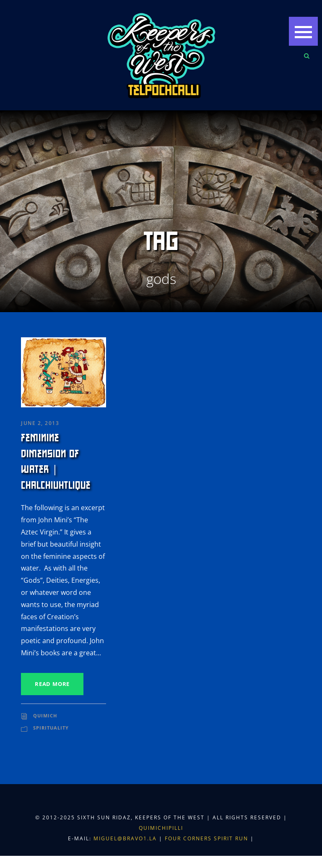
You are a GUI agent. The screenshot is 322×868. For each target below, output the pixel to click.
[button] (303, 31)
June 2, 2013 (40, 423)
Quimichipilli (161, 828)
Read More (52, 684)
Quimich (45, 716)
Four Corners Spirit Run (208, 838)
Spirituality (51, 728)
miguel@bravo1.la (125, 838)
